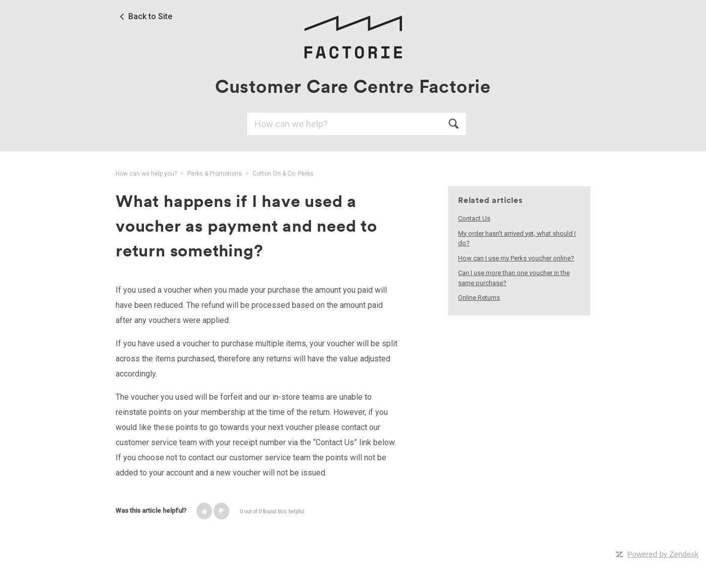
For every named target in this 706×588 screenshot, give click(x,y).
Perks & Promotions (215, 174)
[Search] (357, 124)
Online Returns (479, 298)
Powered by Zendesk (663, 554)
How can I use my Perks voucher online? (516, 258)
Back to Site (150, 17)
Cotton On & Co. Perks (283, 174)
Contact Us (474, 218)
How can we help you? (146, 174)
